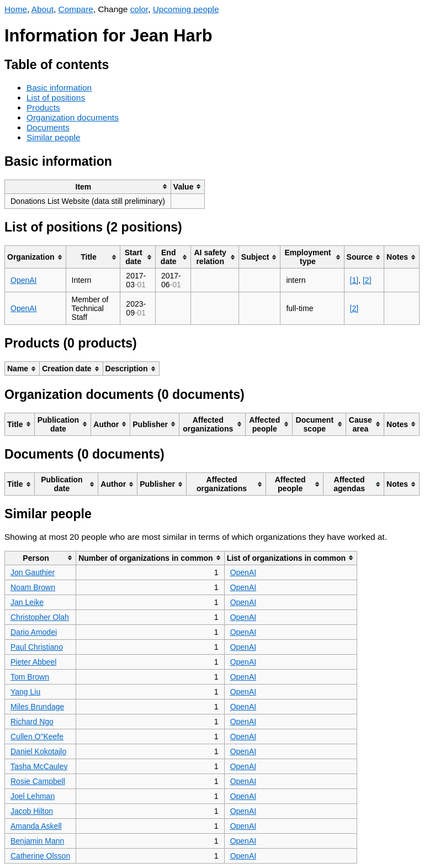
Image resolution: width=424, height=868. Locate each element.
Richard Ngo (32, 722)
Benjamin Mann (37, 841)
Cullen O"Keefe (37, 737)
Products (43, 107)
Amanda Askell (36, 826)
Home (16, 9)
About (43, 9)
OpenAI (23, 280)
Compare (76, 9)
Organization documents (73, 117)
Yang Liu (25, 692)
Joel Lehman (33, 796)
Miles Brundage (37, 707)
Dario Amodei (34, 632)
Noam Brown (33, 587)
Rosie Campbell (38, 781)
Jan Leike (27, 602)
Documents (48, 127)
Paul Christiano (37, 647)
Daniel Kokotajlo (38, 751)
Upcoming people (186, 9)
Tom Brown (30, 677)
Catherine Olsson (40, 856)
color (139, 9)
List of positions (56, 98)
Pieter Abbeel (33, 662)
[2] (367, 280)
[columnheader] (88, 186)
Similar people (54, 137)
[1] (354, 280)
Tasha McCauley (39, 766)
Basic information (59, 88)
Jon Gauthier (33, 572)
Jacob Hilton (32, 811)
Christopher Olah (40, 617)
